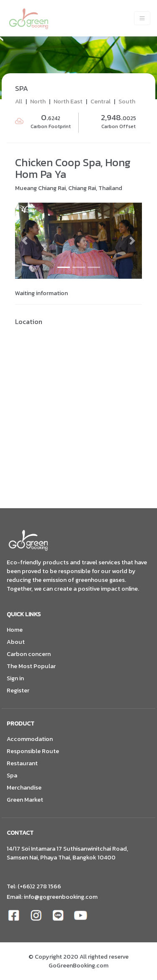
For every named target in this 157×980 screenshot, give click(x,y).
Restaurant (22, 763)
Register (18, 691)
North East (68, 101)
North (38, 101)
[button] (24, 241)
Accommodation (30, 739)
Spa (12, 776)
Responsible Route (33, 751)
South (127, 101)
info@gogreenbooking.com (61, 897)
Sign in (15, 678)
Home (15, 630)
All (19, 101)
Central (100, 101)
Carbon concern (29, 654)
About (16, 642)
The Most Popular (31, 666)
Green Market (25, 800)
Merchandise (24, 788)
